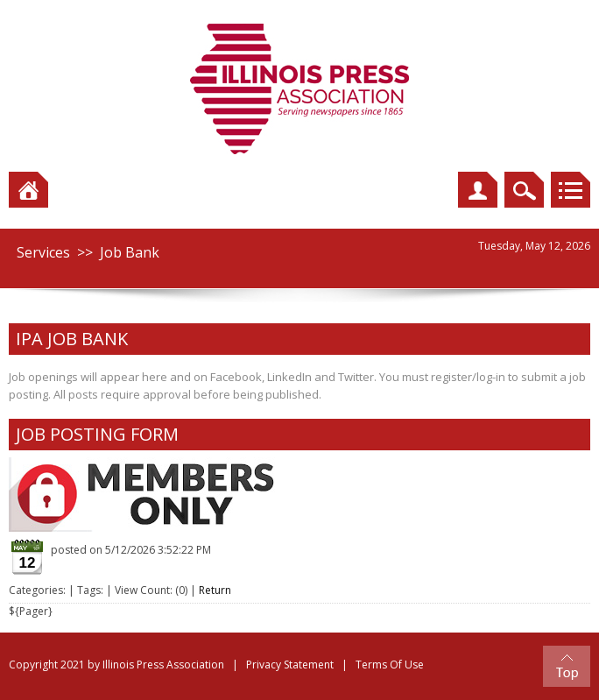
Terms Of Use (390, 665)
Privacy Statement (290, 665)
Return (215, 590)
